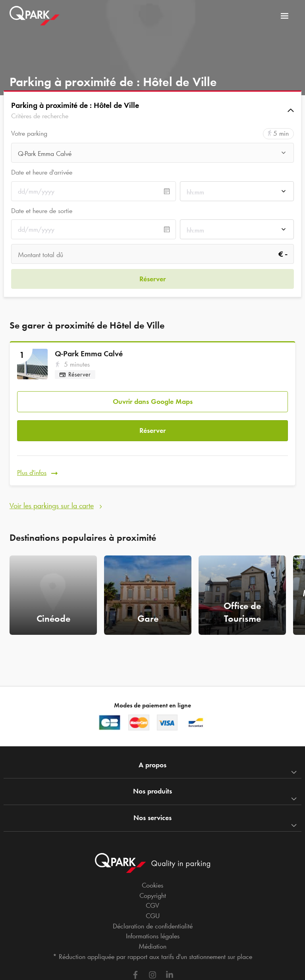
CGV (152, 905)
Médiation (152, 946)
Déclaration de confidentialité (153, 926)
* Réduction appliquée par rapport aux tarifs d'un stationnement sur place (152, 957)
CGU (153, 916)
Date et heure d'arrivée (42, 172)
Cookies (152, 885)
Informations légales (153, 936)
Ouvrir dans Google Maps (153, 402)
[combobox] (152, 155)
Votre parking (29, 134)
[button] (152, 110)
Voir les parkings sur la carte (52, 505)
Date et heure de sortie (42, 211)
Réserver (152, 430)
